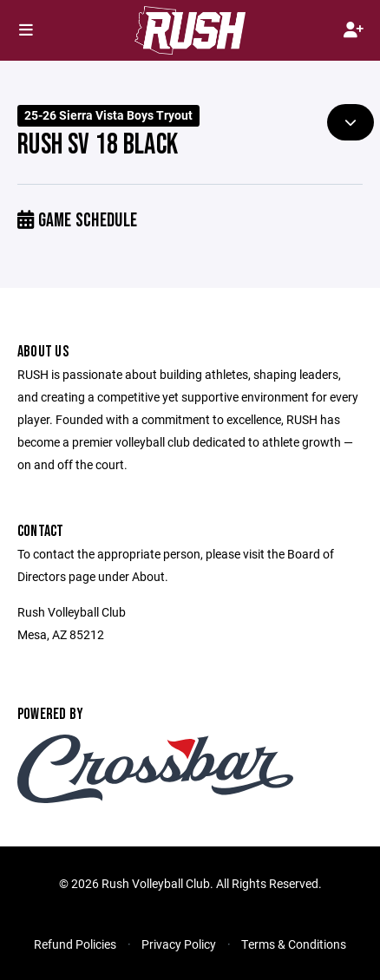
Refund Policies (75, 944)
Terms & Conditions (294, 944)
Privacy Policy (179, 944)
